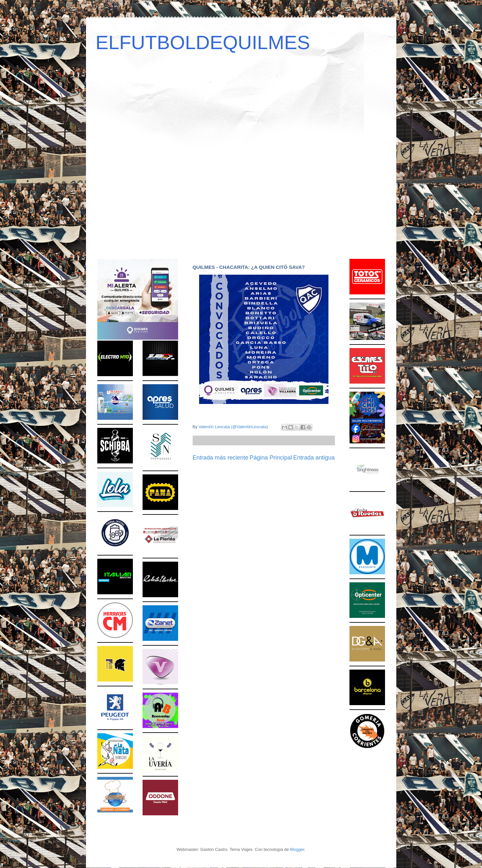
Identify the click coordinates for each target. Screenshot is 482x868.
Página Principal (271, 458)
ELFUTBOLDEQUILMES (203, 42)
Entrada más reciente (221, 458)
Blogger (297, 849)
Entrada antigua (314, 458)
